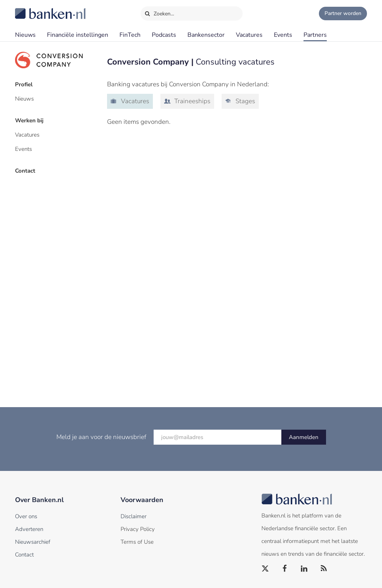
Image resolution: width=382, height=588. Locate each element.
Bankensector (206, 35)
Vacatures (249, 35)
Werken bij (29, 120)
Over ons (26, 516)
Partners (315, 35)
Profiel (24, 84)
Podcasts (164, 35)
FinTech (130, 35)
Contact (25, 171)
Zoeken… (159, 12)
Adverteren (29, 529)
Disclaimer (134, 516)
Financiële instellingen (78, 35)
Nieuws (25, 35)
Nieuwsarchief (33, 542)
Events (283, 35)
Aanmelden (304, 437)
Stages (245, 101)
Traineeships (192, 101)
